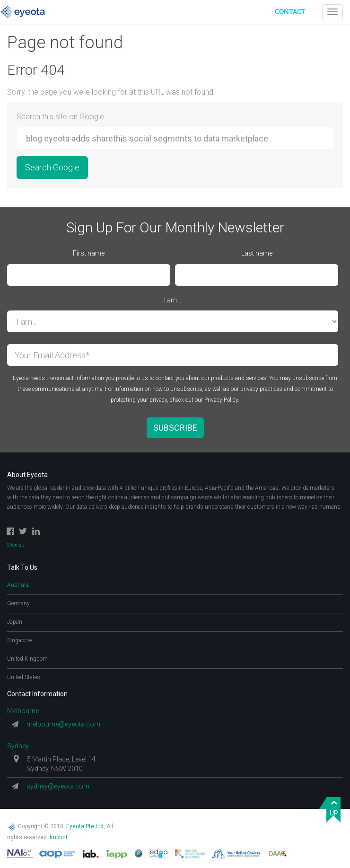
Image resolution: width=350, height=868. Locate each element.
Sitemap (16, 545)
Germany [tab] (18, 603)
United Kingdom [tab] (27, 659)
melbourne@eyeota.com (63, 724)
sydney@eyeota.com (58, 786)
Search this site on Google (60, 117)
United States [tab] (24, 677)
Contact (290, 12)
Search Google (52, 167)
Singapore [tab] (19, 640)
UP (334, 807)
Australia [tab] (18, 585)
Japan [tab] (15, 622)
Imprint (59, 837)
